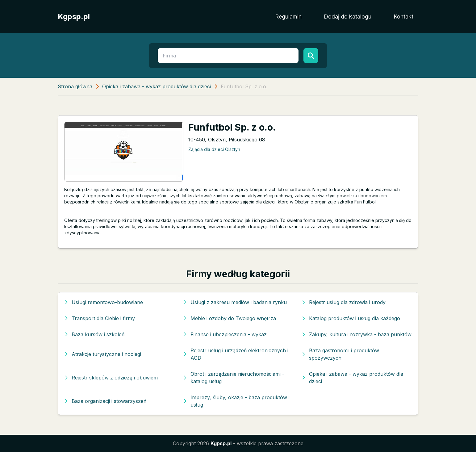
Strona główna (75, 86)
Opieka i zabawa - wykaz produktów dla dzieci (157, 86)
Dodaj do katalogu (348, 17)
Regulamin (288, 17)
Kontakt (403, 17)
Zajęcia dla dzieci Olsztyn (214, 149)
